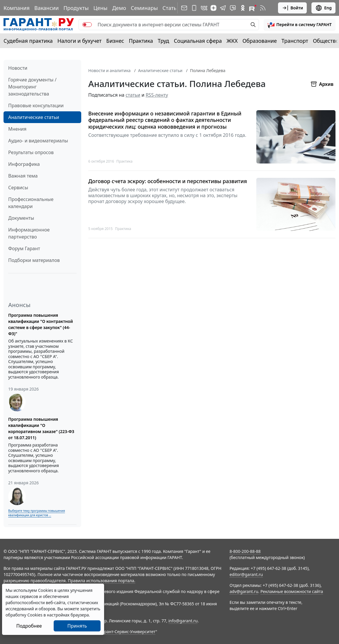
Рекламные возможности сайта (292, 591)
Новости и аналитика (109, 70)
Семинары (144, 8)
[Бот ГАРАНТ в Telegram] (233, 8)
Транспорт (295, 41)
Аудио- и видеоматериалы (38, 141)
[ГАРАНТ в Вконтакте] (204, 8)
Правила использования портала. (101, 581)
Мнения (17, 129)
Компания (17, 8)
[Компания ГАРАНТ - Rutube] (253, 8)
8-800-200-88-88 (245, 551)
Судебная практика (28, 41)
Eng (323, 8)
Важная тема (23, 176)
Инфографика (24, 164)
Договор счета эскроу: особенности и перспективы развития (168, 181)
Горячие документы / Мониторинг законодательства (32, 87)
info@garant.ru (183, 621)
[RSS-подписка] (263, 8)
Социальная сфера (198, 41)
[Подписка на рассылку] (184, 8)
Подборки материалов (34, 260)
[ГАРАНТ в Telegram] (223, 8)
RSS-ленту (157, 95)
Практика (141, 41)
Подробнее (29, 626)
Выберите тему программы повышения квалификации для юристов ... (37, 513)
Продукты (76, 8)
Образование (260, 41)
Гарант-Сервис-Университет (128, 632)
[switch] (87, 25)
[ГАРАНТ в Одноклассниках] (243, 8)
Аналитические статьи (34, 117)
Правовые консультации (36, 105)
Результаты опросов (31, 152)
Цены (100, 8)
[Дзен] (213, 8)
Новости (18, 68)
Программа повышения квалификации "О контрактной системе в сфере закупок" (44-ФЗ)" (41, 324)
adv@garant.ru (244, 591)
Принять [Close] (77, 626)
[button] (300, 25)
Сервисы (18, 188)
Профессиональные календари (31, 203)
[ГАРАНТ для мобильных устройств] (194, 8)
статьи (133, 95)
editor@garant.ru (246, 574)
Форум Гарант (24, 248)
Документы (21, 218)
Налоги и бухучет (80, 41)
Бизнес (115, 41)
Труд (163, 41)
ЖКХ (232, 41)
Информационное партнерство (29, 233)
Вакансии (46, 8)
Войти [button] (293, 8)
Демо (119, 8)
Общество (326, 41)
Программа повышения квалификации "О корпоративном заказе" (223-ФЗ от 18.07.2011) (41, 428)
